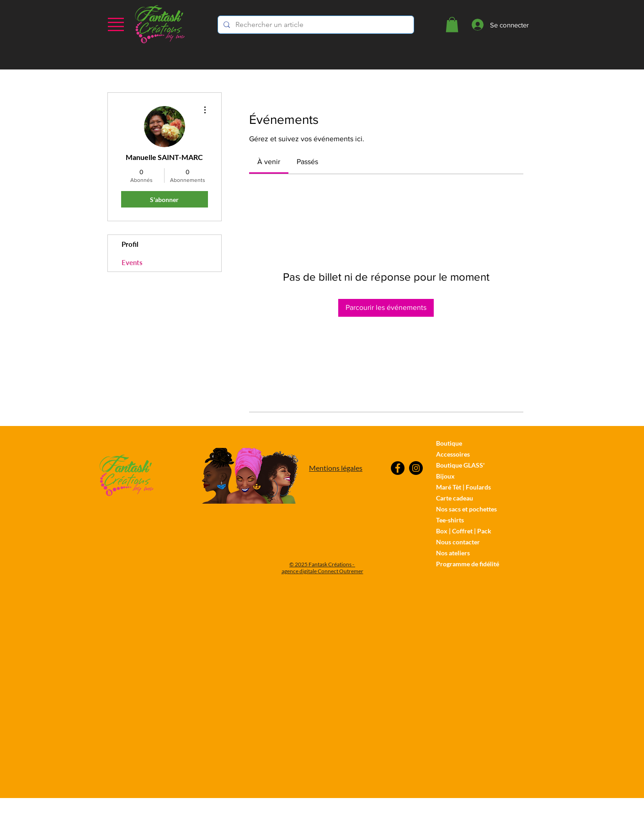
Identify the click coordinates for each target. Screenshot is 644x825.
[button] (116, 24)
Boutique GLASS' (460, 465)
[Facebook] (398, 468)
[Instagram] (416, 468)
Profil (130, 244)
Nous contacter (458, 542)
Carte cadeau (455, 498)
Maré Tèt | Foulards (463, 487)
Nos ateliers (453, 553)
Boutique (449, 443)
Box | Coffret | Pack (464, 531)
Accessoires (453, 454)
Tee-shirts (450, 520)
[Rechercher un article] (315, 25)
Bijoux (445, 476)
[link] (269, 162)
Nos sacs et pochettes (466, 509)
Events (132, 262)
